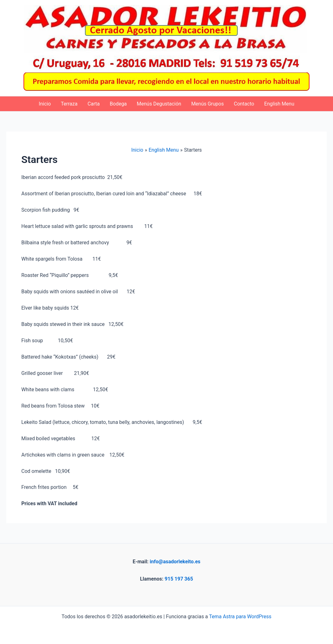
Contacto (244, 104)
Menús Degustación (159, 104)
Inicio (45, 104)
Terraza (69, 104)
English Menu (279, 104)
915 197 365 (179, 579)
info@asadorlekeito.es (175, 562)
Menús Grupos (208, 104)
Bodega (118, 104)
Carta (94, 104)
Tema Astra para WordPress (240, 617)
